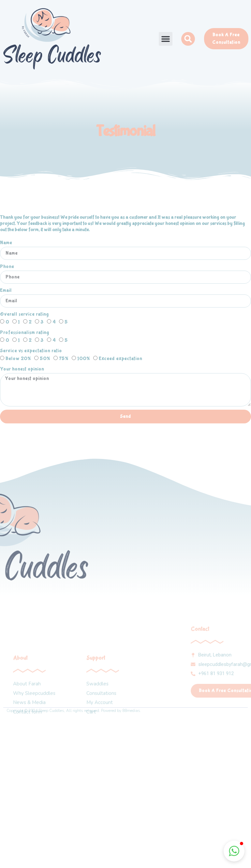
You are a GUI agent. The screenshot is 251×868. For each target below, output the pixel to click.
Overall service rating (24, 314)
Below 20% (18, 359)
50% (45, 359)
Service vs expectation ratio (31, 351)
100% (84, 359)
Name (6, 243)
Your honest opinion (22, 369)
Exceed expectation (120, 359)
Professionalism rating (25, 333)
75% (64, 359)
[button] (166, 39)
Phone (7, 267)
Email (6, 291)
